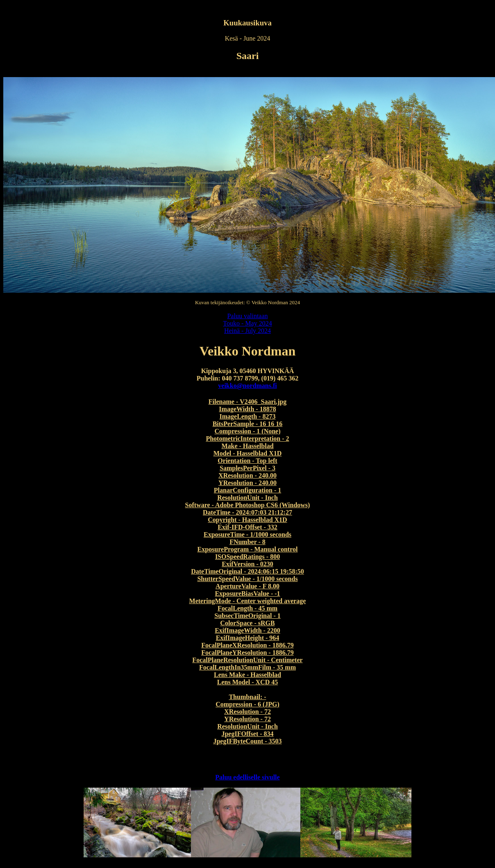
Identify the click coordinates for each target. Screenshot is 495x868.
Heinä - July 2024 (247, 331)
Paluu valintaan (247, 316)
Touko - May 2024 (247, 323)
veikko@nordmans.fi (247, 386)
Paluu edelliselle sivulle (247, 777)
